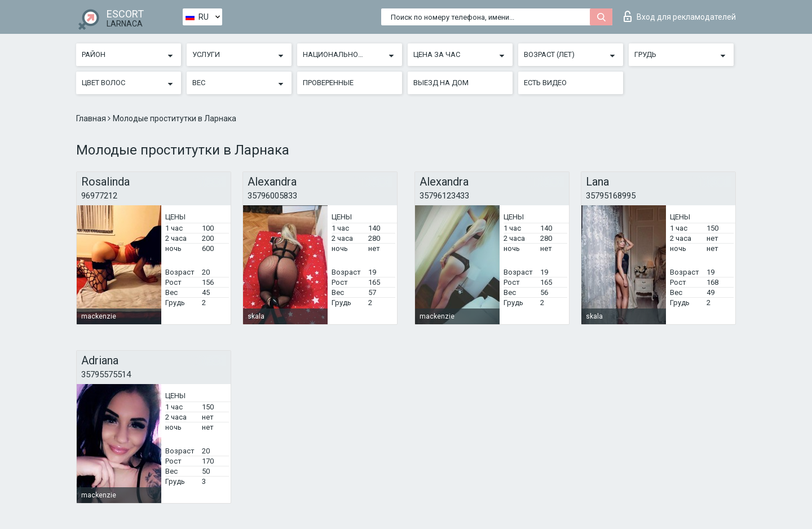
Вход (680, 16)
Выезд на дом (441, 83)
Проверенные (328, 83)
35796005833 (272, 196)
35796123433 (444, 196)
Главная (92, 118)
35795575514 (106, 374)
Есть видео (545, 83)
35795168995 (611, 196)
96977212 (99, 196)
